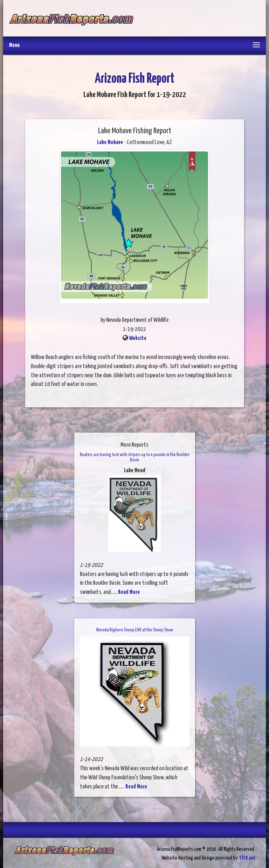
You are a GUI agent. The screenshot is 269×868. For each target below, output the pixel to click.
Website (138, 338)
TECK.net (247, 858)
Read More (129, 592)
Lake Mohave (110, 143)
